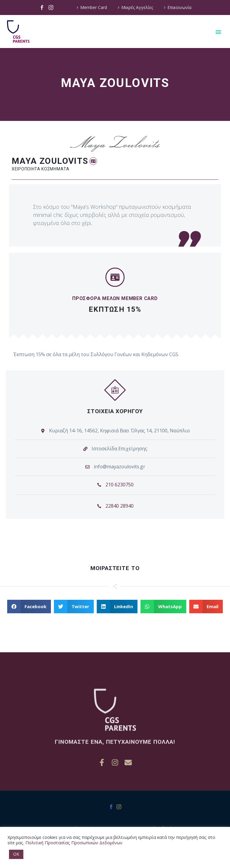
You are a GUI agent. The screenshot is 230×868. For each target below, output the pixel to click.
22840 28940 (119, 508)
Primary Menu (218, 32)
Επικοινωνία (179, 7)
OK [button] (16, 854)
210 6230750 (119, 487)
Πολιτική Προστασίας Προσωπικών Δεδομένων (74, 842)
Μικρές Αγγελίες (137, 7)
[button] (93, 161)
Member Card (94, 7)
